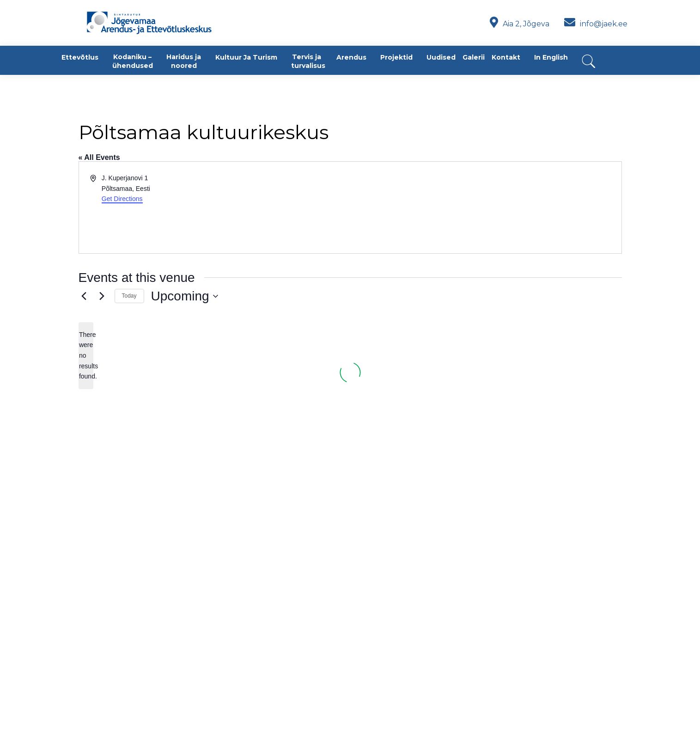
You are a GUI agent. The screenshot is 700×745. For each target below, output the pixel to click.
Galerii (474, 57)
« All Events (99, 157)
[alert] (86, 356)
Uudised (441, 57)
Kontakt (506, 57)
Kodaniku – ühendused (133, 61)
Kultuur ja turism (246, 57)
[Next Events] (102, 296)
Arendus (351, 57)
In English (551, 57)
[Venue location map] (485, 208)
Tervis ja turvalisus (308, 61)
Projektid (396, 57)
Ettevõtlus (80, 57)
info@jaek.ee (596, 24)
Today (129, 296)
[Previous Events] (84, 296)
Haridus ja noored (184, 61)
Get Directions (122, 199)
